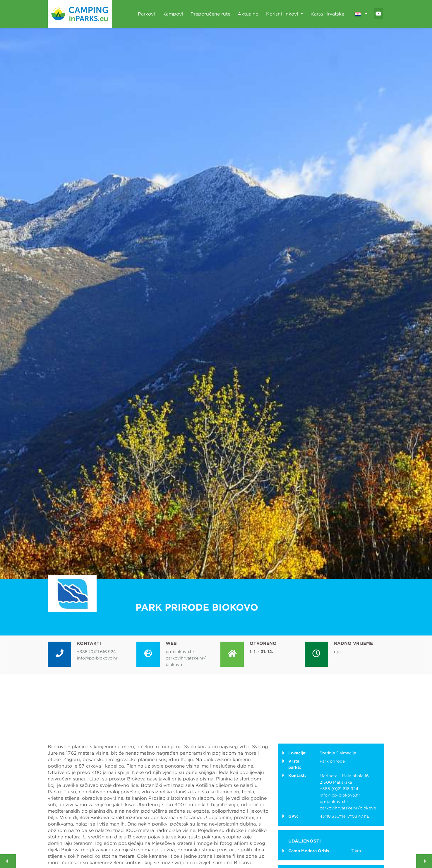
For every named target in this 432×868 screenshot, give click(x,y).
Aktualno (248, 14)
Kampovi (173, 14)
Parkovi (146, 14)
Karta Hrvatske (327, 14)
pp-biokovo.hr (180, 652)
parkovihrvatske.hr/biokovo (348, 808)
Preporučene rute (210, 14)
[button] (361, 14)
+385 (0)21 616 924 (96, 652)
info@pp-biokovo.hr (97, 658)
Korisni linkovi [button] (283, 14)
